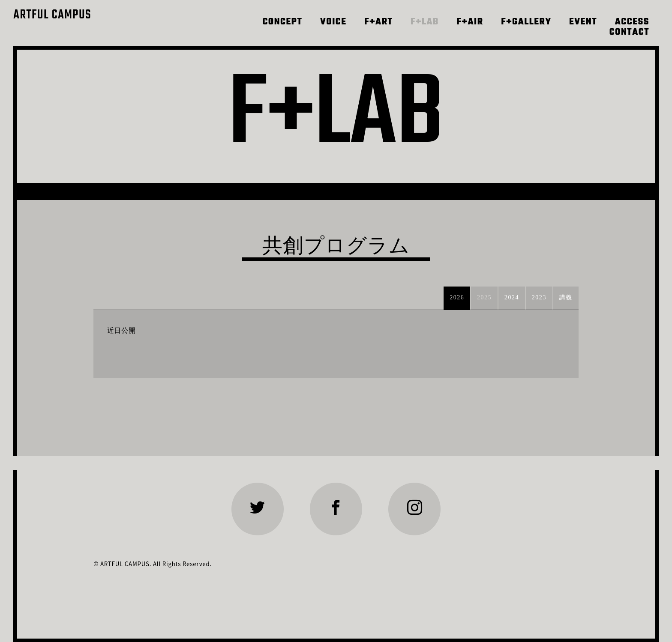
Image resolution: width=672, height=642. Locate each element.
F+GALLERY (526, 22)
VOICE (333, 22)
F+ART (378, 22)
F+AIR (470, 22)
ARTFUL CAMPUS (52, 15)
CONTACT (629, 33)
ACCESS (632, 22)
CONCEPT (282, 22)
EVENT (583, 22)
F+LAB (425, 22)
